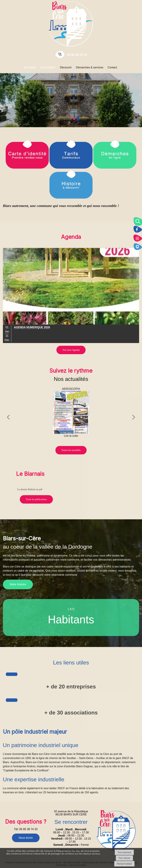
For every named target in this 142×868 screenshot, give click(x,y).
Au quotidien (48, 67)
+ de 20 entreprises (71, 687)
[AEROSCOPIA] (71, 412)
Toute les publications (36, 499)
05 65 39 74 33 (77, 55)
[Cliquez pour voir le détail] (32, 327)
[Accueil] (71, 24)
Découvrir (66, 67)
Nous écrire (26, 838)
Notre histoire (18, 584)
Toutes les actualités (71, 450)
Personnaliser (124, 864)
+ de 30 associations (71, 713)
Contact (112, 67)
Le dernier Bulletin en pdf (30, 489)
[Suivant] (134, 417)
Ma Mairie (30, 67)
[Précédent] (8, 417)
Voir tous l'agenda (71, 350)
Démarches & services (90, 67)
